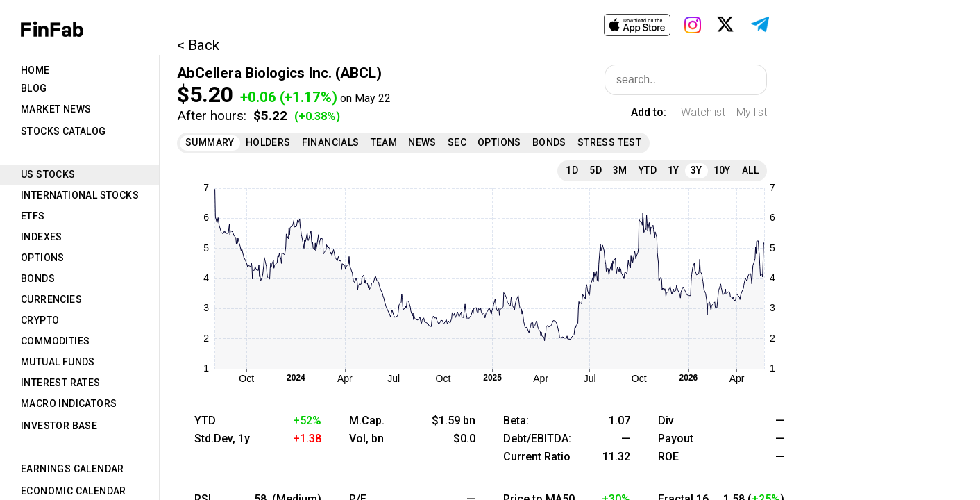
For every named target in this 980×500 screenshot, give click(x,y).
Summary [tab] (210, 142)
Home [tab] (35, 70)
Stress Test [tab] (609, 142)
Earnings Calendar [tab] (73, 469)
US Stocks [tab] (48, 174)
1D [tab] (572, 170)
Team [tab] (384, 142)
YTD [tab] (648, 170)
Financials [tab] (331, 142)
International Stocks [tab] (80, 195)
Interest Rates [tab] (61, 383)
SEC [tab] (457, 142)
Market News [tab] (56, 109)
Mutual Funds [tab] (58, 362)
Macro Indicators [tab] (69, 403)
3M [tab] (620, 170)
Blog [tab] (34, 88)
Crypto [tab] (40, 320)
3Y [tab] (696, 170)
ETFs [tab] (33, 216)
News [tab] (422, 142)
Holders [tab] (268, 142)
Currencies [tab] (51, 299)
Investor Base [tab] (59, 426)
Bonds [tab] (38, 278)
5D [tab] (595, 170)
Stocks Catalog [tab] (64, 131)
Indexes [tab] (42, 237)
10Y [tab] (722, 170)
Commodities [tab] (55, 341)
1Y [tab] (674, 170)
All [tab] (750, 170)
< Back (198, 45)
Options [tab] (43, 258)
